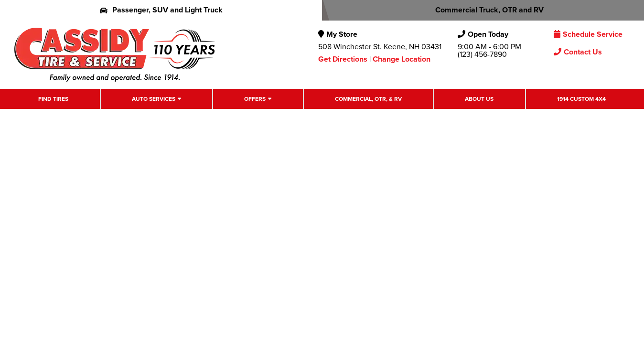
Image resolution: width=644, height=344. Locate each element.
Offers (255, 99)
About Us (479, 99)
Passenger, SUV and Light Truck (161, 10)
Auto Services (154, 99)
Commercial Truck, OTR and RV (483, 10)
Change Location (402, 59)
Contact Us (578, 52)
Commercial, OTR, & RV (368, 99)
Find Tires (53, 99)
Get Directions (343, 59)
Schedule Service (588, 34)
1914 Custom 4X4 (581, 99)
